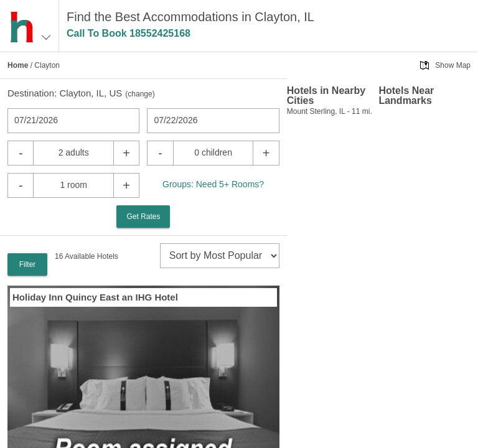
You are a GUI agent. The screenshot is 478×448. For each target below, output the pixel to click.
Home (18, 65)
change (140, 94)
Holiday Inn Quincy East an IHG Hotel (95, 297)
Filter (28, 264)
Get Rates (143, 217)
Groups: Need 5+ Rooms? (213, 184)
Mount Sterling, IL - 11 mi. (330, 111)
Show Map (453, 65)
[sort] (220, 256)
